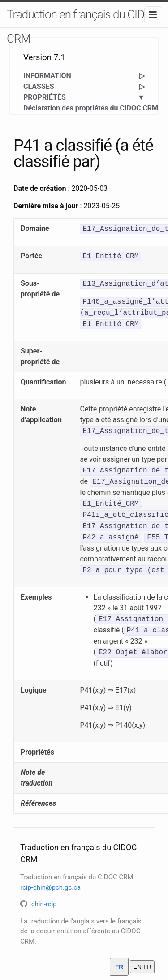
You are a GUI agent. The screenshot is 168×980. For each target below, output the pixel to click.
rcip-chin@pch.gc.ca (50, 887)
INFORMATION (47, 76)
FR (119, 967)
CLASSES (39, 86)
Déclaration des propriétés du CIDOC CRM (91, 108)
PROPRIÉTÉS (45, 98)
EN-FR (142, 967)
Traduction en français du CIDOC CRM (83, 26)
